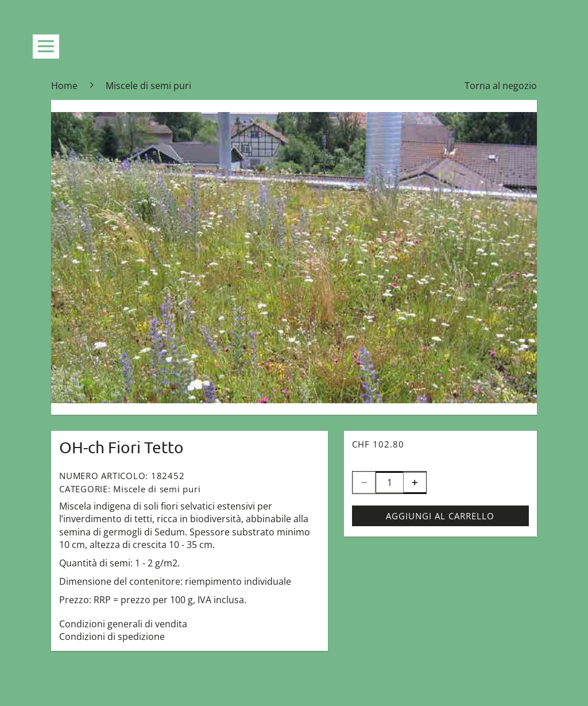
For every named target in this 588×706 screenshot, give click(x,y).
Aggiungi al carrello (440, 516)
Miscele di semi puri (157, 489)
